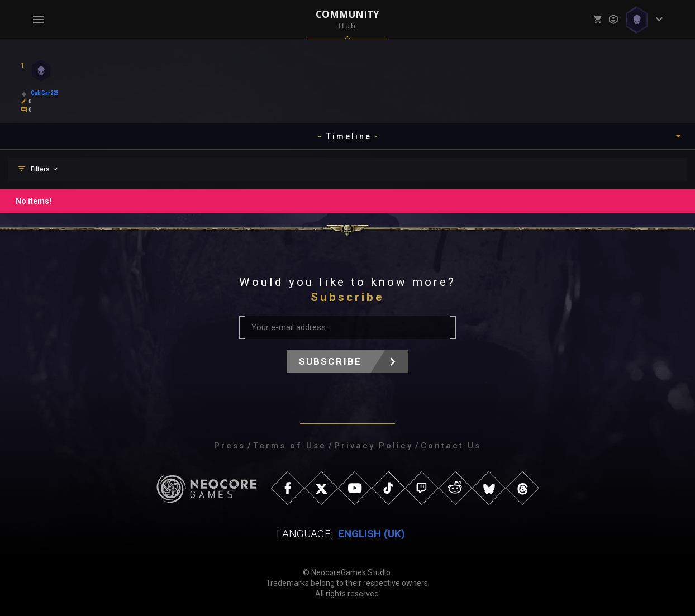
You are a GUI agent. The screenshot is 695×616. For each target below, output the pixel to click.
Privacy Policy (373, 446)
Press (230, 446)
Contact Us (451, 446)
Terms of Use (290, 446)
